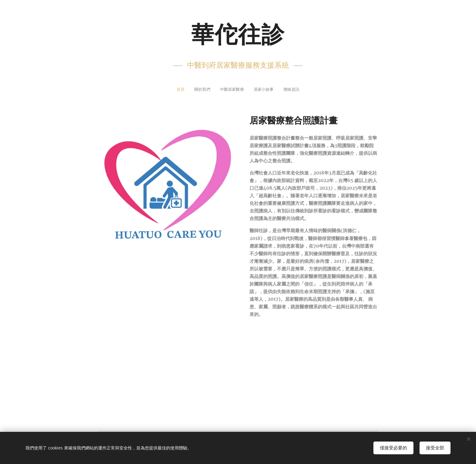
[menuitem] (172, 90)
